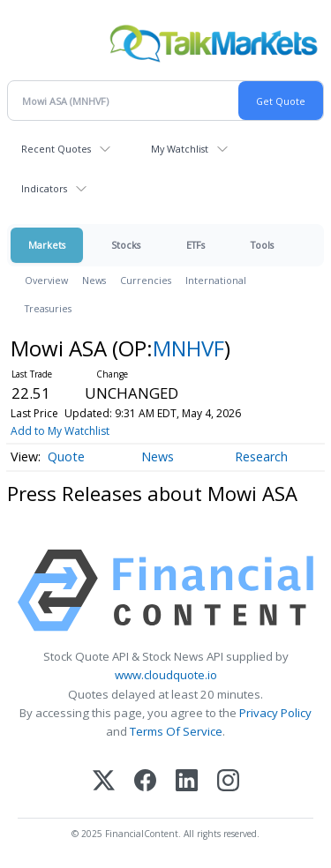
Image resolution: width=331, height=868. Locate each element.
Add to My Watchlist (60, 431)
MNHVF (188, 348)
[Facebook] (145, 782)
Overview (46, 280)
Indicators (44, 188)
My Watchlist (180, 149)
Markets (47, 245)
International (216, 280)
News (94, 280)
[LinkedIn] (187, 782)
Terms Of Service (176, 731)
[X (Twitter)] (104, 782)
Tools (262, 245)
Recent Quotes (56, 149)
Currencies (146, 280)
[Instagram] (228, 782)
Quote (66, 456)
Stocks (126, 245)
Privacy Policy (275, 713)
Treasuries (48, 308)
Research (261, 456)
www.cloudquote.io (166, 675)
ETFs (196, 245)
